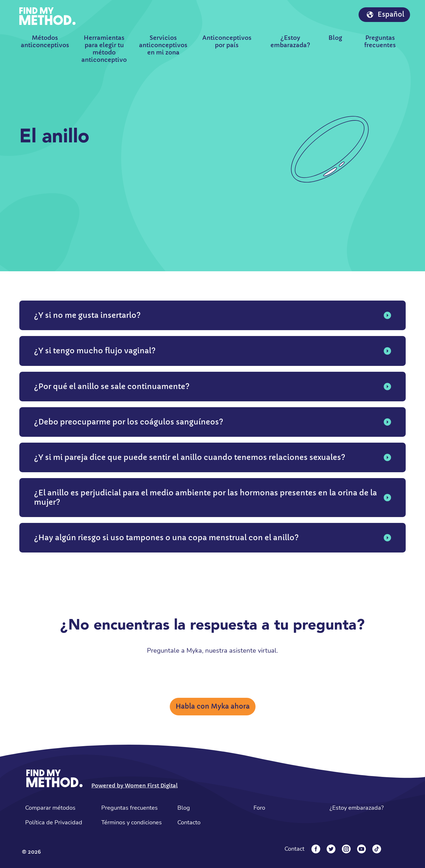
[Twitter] (331, 849)
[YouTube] (361, 849)
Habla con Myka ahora (213, 706)
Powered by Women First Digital (134, 786)
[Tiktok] (377, 849)
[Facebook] (316, 849)
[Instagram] (346, 849)
